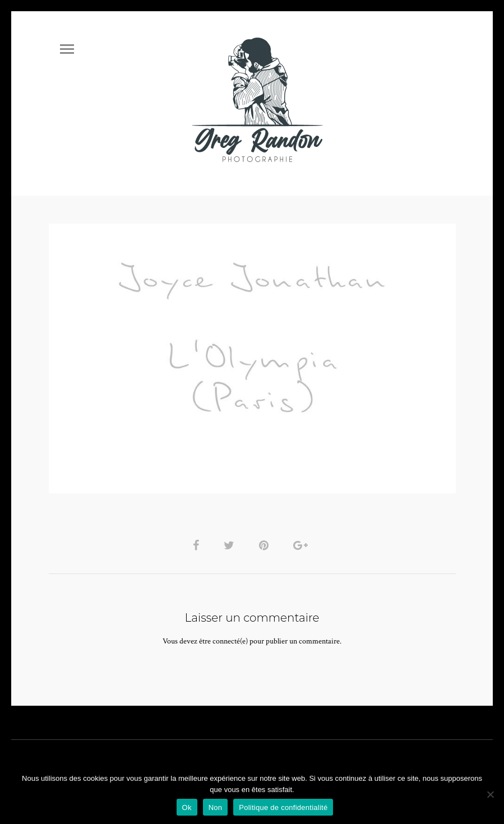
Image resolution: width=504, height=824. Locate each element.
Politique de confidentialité (283, 807)
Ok (187, 807)
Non (216, 807)
